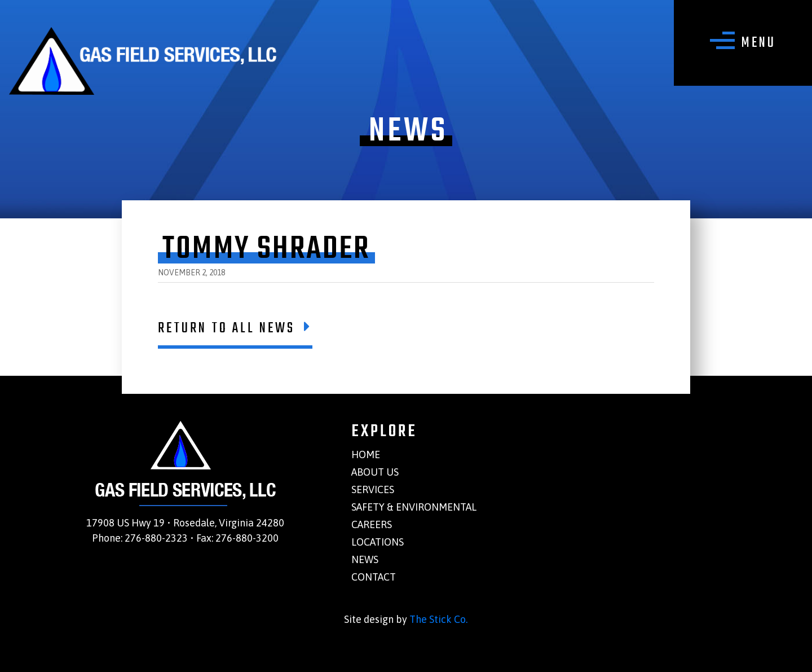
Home (366, 454)
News (365, 559)
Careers (372, 524)
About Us (375, 472)
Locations (378, 542)
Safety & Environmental (414, 507)
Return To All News (235, 328)
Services (373, 489)
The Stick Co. (438, 619)
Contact (374, 577)
